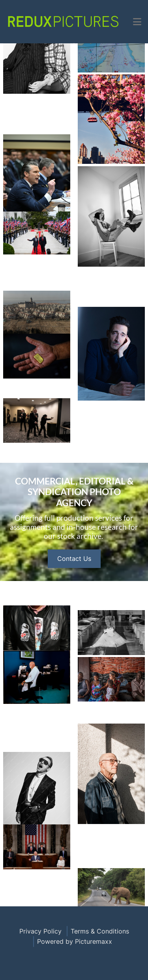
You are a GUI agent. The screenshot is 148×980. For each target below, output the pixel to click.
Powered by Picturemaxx (75, 941)
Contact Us (74, 589)
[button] (137, 22)
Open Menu (74, 43)
